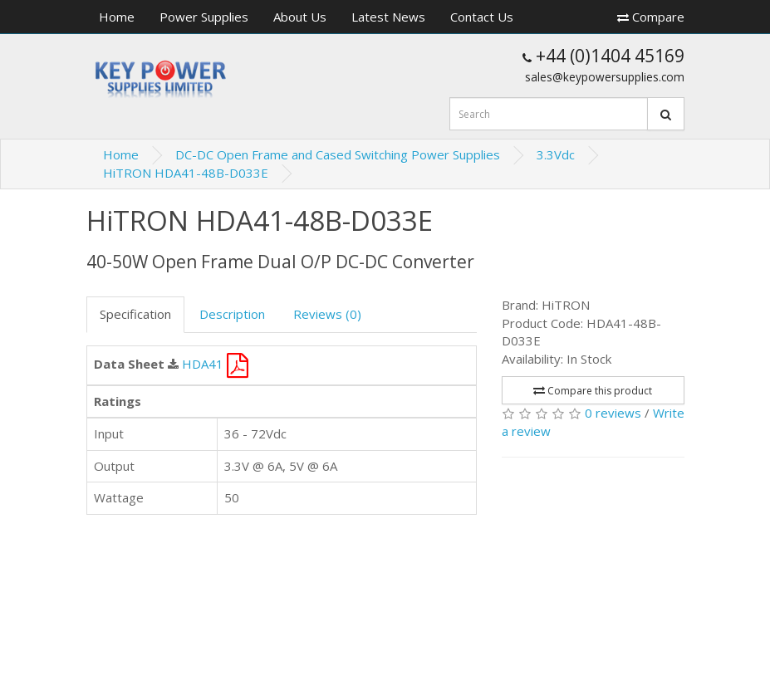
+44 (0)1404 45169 (603, 56)
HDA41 (215, 364)
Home (117, 17)
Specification (135, 314)
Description (232, 314)
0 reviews (613, 413)
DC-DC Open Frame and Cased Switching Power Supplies (338, 154)
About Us (300, 17)
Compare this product (593, 391)
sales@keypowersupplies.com (605, 77)
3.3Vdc (556, 154)
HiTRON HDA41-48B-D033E (186, 173)
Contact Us (482, 17)
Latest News (388, 17)
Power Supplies (204, 17)
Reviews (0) (327, 314)
